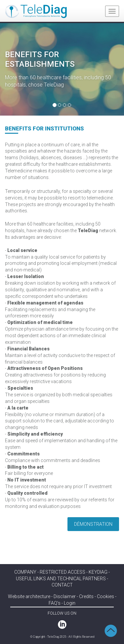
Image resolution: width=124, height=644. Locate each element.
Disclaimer (65, 596)
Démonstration (93, 524)
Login (70, 603)
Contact (62, 585)
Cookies (105, 596)
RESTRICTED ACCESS (62, 572)
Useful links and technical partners (61, 579)
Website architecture (29, 596)
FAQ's (55, 603)
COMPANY (25, 572)
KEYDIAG (98, 572)
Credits (86, 596)
